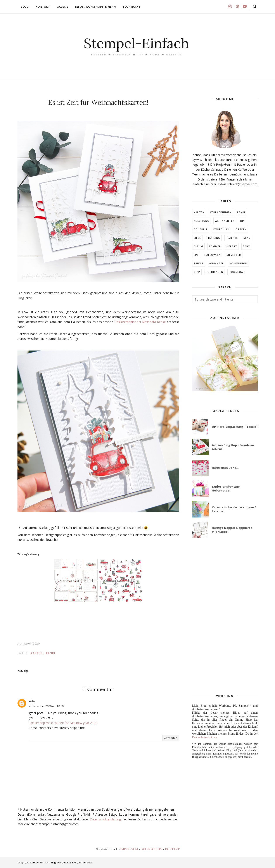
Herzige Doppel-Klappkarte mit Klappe (232, 530)
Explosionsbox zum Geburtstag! (226, 488)
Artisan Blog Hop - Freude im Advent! (233, 447)
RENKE (51, 653)
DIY (243, 221)
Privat (199, 263)
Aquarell (201, 229)
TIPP (197, 272)
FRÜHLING (213, 238)
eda (32, 701)
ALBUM (198, 246)
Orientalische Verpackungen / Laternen (234, 509)
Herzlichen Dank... (225, 468)
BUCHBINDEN (214, 272)
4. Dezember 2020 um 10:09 (46, 706)
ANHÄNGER (217, 263)
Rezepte (232, 238)
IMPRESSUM (130, 849)
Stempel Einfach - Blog (43, 862)
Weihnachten (225, 221)
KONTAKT (172, 849)
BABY (246, 246)
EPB (196, 255)
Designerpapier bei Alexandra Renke (140, 322)
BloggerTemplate (82, 862)
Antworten (171, 738)
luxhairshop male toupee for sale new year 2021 (63, 723)
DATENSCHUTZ (152, 849)
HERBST (232, 246)
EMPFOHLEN (222, 229)
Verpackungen (221, 212)
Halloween (213, 255)
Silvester (234, 255)
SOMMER (215, 246)
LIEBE (197, 238)
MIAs (247, 238)
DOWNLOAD (237, 272)
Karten (37, 653)
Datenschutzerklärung (105, 819)
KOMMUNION (238, 263)
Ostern (241, 229)
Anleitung (201, 221)
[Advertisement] (225, 616)
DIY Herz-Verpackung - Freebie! (235, 427)
